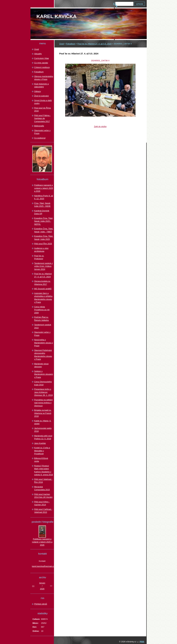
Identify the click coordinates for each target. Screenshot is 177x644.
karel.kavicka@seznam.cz (42, 566)
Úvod (62, 44)
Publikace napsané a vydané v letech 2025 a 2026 (44, 188)
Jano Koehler (40, 443)
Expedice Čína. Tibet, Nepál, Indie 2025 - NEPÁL (44, 221)
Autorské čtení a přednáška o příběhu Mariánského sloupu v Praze (43, 298)
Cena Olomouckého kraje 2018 (43, 383)
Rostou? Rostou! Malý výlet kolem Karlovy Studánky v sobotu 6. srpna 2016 (44, 470)
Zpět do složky (100, 126)
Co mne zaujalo (41, 63)
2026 (42, 589)
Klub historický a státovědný (42, 85)
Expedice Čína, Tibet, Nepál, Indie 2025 (44, 238)
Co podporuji (40, 138)
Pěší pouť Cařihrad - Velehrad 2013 (43, 511)
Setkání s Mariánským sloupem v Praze (44, 374)
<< (33, 586)
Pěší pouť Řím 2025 (43, 244)
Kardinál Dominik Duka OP (42, 212)
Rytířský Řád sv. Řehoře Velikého (42, 319)
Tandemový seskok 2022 (43, 326)
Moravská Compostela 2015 (42, 488)
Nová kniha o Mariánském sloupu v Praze (44, 343)
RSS (142, 642)
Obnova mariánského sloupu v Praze (44, 78)
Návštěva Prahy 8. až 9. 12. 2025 (44, 197)
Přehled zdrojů (41, 604)
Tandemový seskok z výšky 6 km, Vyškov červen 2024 (44, 266)
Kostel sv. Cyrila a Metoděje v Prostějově (42, 451)
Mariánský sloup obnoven (41, 365)
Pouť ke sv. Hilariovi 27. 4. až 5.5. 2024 (94, 44)
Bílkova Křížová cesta (41, 460)
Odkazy (38, 91)
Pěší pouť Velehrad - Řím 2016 (43, 481)
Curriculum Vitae (42, 58)
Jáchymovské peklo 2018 (43, 430)
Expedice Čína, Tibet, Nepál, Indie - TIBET (44, 230)
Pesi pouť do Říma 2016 (43, 109)
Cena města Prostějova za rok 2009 (42, 310)
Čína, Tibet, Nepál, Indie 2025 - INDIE (43, 205)
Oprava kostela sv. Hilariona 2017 (42, 283)
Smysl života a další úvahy (43, 102)
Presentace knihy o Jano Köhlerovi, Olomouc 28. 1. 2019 (44, 392)
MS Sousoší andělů (43, 289)
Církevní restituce (42, 67)
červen (42, 583)
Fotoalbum (71, 44)
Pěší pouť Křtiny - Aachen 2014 (42, 503)
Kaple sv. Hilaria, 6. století (43, 422)
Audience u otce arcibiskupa (41, 250)
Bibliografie (39, 126)
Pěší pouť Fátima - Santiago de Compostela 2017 (42, 118)
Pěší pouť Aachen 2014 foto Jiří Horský (43, 496)
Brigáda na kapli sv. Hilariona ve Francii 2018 (43, 413)
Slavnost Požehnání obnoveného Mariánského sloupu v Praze (43, 355)
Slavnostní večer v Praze (42, 132)
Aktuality (38, 54)
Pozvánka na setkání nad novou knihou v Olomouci (44, 403)
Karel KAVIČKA (57, 16)
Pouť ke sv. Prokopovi (39, 257)
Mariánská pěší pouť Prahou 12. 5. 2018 (43, 437)
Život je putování (42, 96)
